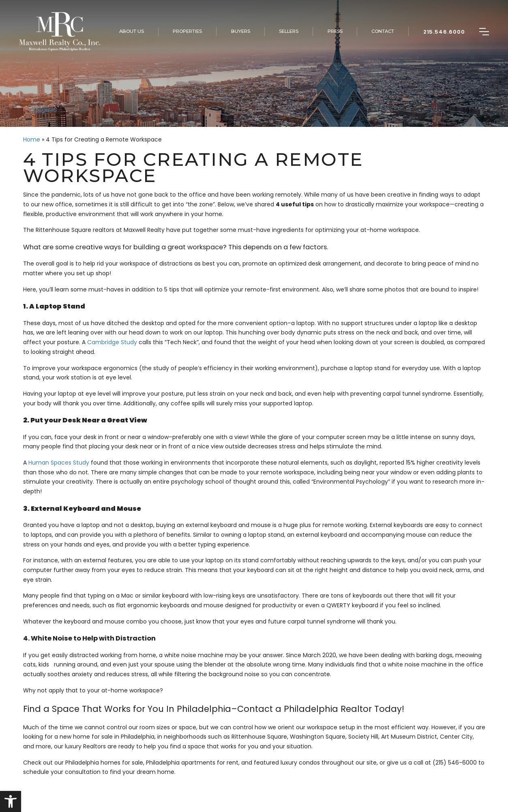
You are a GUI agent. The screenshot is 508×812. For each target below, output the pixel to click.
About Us (132, 31)
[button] (11, 801)
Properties (187, 31)
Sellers (289, 31)
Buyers (241, 31)
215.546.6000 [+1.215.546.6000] (444, 32)
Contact (383, 31)
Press (335, 31)
